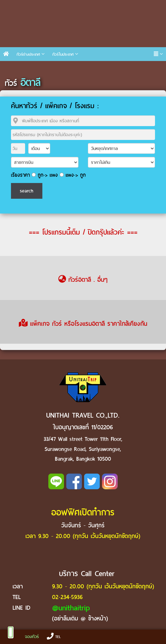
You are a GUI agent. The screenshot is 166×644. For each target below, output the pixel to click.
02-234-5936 (67, 597)
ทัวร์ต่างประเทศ (28, 54)
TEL (54, 637)
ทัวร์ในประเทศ (63, 54)
